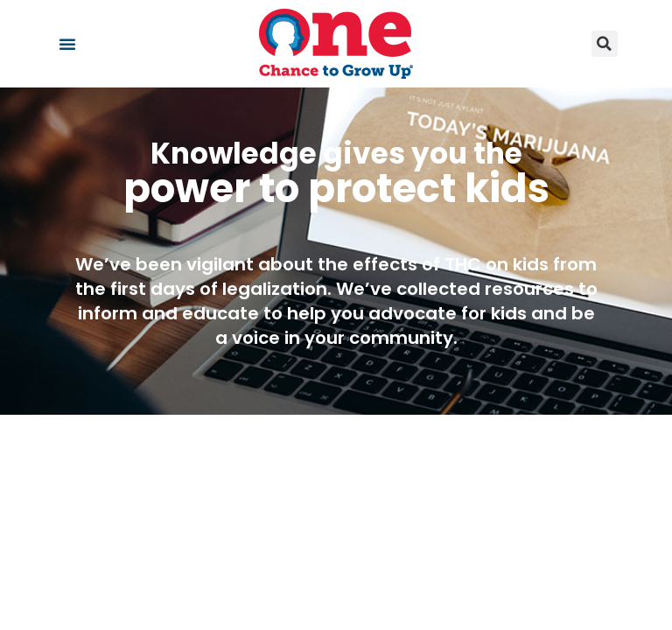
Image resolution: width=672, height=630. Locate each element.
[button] (67, 44)
